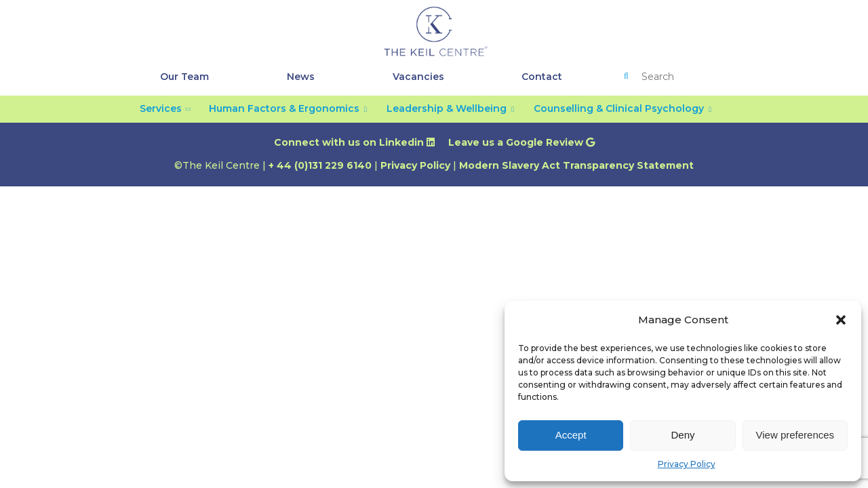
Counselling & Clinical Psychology (619, 108)
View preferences (795, 435)
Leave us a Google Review (521, 142)
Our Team (184, 77)
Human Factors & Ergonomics (284, 108)
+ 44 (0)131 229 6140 (320, 165)
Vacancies (418, 77)
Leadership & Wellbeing (447, 108)
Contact (542, 77)
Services (161, 108)
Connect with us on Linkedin (354, 142)
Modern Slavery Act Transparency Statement (576, 165)
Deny (683, 435)
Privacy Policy (687, 464)
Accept (571, 435)
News (301, 77)
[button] (841, 320)
